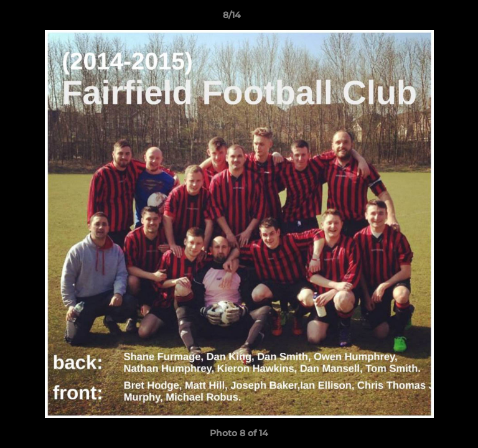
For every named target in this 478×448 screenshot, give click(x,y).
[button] (433, 18)
